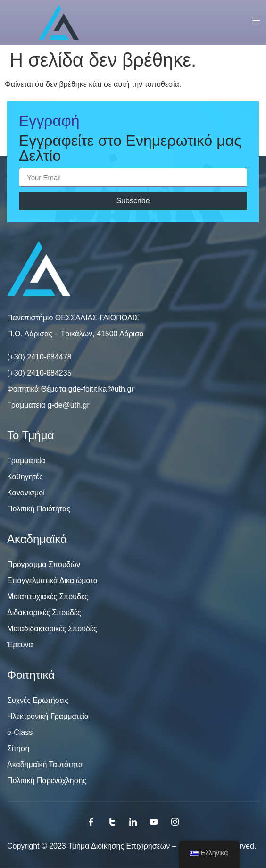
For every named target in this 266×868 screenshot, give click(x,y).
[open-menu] (253, 22)
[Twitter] (112, 822)
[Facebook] (91, 822)
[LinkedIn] (133, 822)
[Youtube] (154, 822)
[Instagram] (175, 822)
